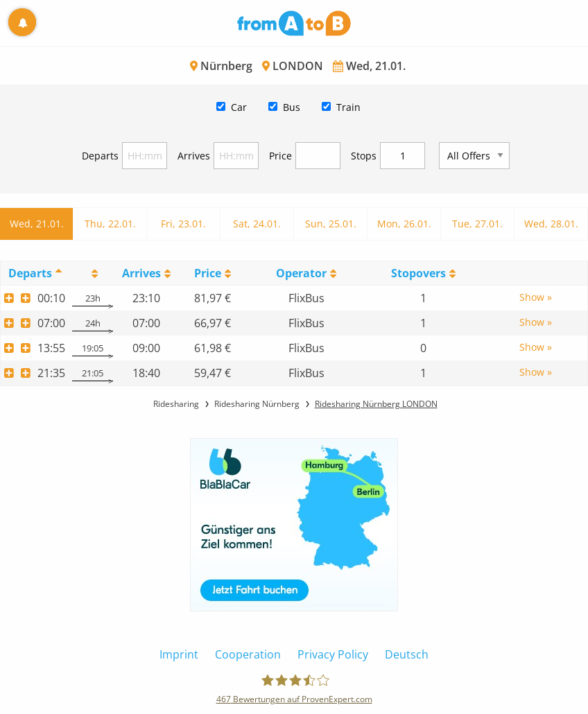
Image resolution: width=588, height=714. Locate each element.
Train (348, 107)
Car (239, 107)
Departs (100, 156)
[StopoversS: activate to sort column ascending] (424, 273)
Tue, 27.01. (477, 224)
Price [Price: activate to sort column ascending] (208, 273)
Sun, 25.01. (331, 224)
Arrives (194, 156)
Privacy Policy (333, 654)
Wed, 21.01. (37, 224)
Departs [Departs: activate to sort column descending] (30, 273)
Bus (292, 107)
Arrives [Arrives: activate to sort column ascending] (141, 273)
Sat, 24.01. (257, 224)
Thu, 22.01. (110, 224)
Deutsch (407, 654)
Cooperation (248, 654)
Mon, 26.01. (404, 224)
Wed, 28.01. (551, 224)
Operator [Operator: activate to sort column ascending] (301, 273)
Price (280, 156)
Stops (364, 156)
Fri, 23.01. (183, 224)
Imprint (179, 654)
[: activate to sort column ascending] (93, 273)
